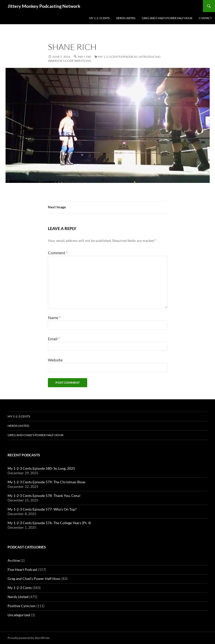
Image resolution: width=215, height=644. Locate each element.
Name (54, 317)
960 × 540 (84, 57)
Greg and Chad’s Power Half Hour (167, 18)
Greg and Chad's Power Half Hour (34, 579)
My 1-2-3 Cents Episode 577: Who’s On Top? (42, 509)
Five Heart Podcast (22, 569)
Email (54, 339)
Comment (58, 253)
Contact (205, 18)
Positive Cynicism (22, 606)
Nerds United (126, 18)
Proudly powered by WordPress (29, 638)
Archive (14, 560)
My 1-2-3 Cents (99, 18)
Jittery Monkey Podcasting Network (44, 6)
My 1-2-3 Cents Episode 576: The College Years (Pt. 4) (49, 523)
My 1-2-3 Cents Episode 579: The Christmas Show (47, 482)
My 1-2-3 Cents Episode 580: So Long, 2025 (41, 468)
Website (55, 360)
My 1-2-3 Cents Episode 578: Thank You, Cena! (44, 496)
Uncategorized (19, 615)
